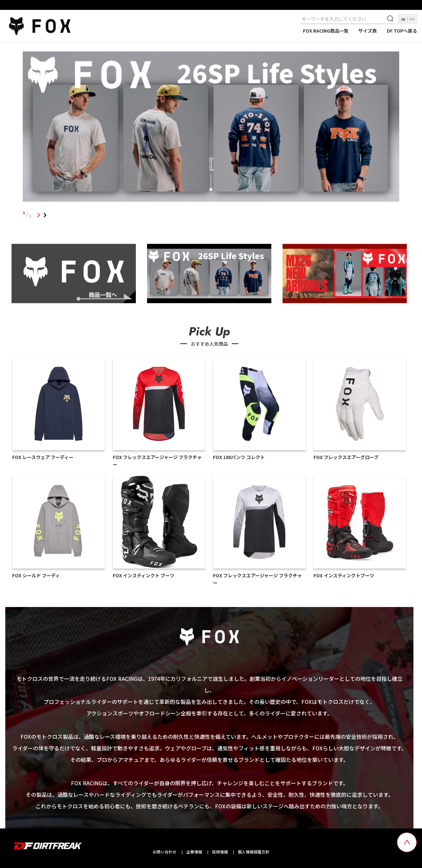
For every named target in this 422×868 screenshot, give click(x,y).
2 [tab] (45, 215)
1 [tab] (38, 215)
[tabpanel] (211, 128)
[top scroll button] (407, 842)
